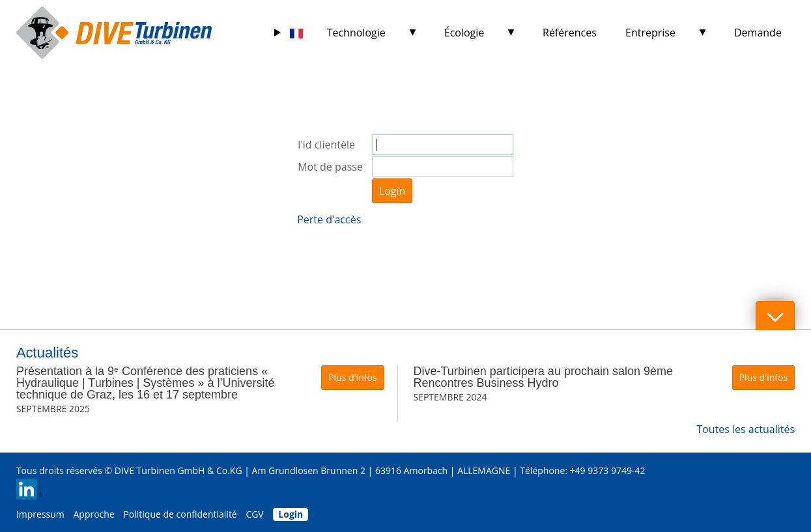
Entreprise (650, 33)
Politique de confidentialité (180, 514)
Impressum (40, 514)
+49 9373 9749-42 (608, 470)
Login (392, 191)
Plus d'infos (352, 377)
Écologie (464, 33)
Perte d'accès (329, 219)
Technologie (356, 33)
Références (570, 33)
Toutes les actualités (746, 429)
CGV (254, 514)
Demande (758, 33)
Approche (93, 514)
